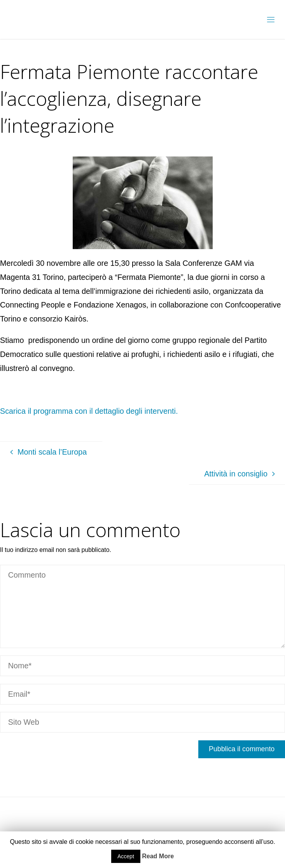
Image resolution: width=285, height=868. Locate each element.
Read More (158, 856)
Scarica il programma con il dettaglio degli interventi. (89, 411)
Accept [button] (126, 856)
